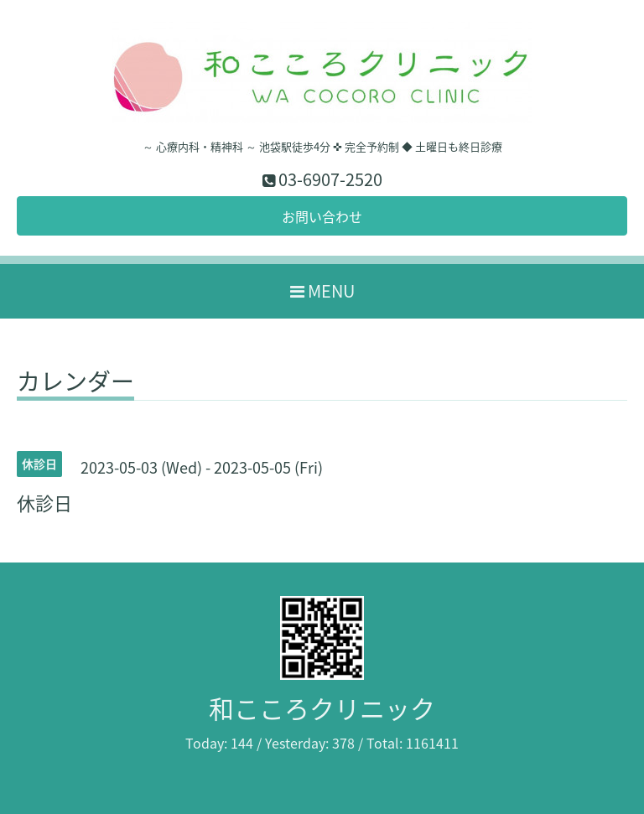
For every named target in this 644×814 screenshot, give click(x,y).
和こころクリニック (322, 708)
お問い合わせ (322, 216)
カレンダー (75, 384)
